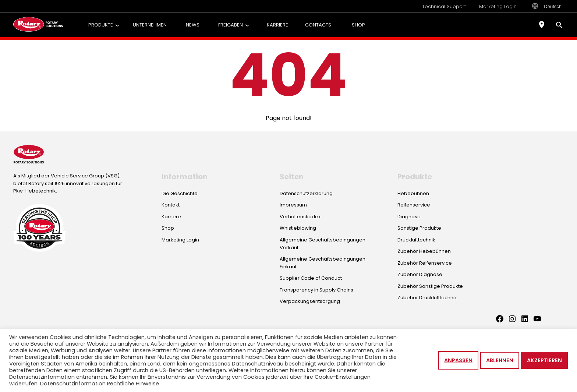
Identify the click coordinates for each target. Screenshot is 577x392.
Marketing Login (498, 6)
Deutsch (547, 6)
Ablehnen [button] (500, 360)
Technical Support (444, 6)
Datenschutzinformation (73, 384)
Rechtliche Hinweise (133, 384)
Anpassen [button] (458, 360)
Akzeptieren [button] (544, 360)
